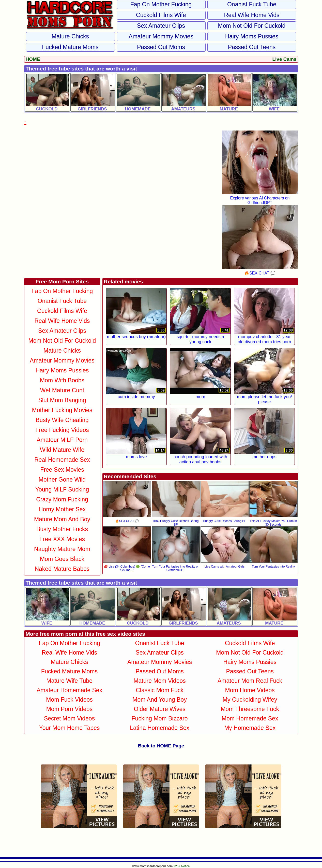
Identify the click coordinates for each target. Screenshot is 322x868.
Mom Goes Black (62, 559)
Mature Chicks (70, 36)
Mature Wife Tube (69, 681)
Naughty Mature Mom (62, 549)
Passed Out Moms (161, 47)
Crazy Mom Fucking (62, 499)
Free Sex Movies (62, 470)
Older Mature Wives (160, 709)
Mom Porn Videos (69, 709)
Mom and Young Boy (160, 700)
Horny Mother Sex (62, 509)
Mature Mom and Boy (62, 519)
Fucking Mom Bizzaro (160, 718)
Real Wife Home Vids (252, 15)
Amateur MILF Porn (62, 440)
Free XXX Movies (62, 539)
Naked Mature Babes (62, 569)
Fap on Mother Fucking (161, 4)
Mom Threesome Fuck (250, 709)
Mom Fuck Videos (69, 700)
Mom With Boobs (62, 380)
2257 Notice (182, 866)
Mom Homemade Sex (250, 718)
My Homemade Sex (250, 728)
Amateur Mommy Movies (161, 36)
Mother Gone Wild (62, 480)
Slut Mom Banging (62, 400)
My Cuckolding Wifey (250, 700)
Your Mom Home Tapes (70, 728)
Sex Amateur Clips (161, 26)
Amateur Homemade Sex (69, 690)
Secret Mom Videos (69, 718)
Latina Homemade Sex (160, 728)
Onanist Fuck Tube (252, 4)
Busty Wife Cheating (62, 420)
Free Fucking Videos (62, 430)
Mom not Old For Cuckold (252, 26)
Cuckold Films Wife (161, 15)
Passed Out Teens (252, 47)
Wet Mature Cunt (62, 390)
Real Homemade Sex (62, 460)
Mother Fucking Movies (62, 410)
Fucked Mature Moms (70, 47)
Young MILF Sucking (62, 489)
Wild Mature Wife (62, 450)
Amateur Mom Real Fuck (250, 681)
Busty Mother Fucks (62, 529)
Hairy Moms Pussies (252, 36)
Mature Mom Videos (159, 681)
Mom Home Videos (250, 690)
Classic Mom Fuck (160, 690)
